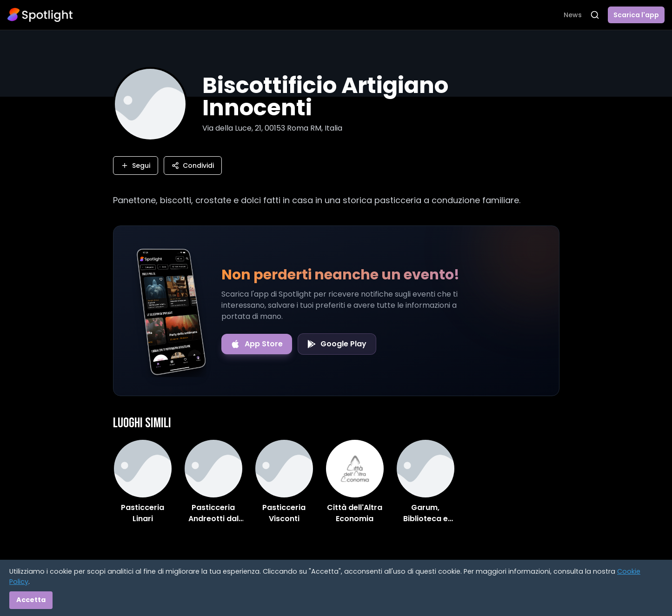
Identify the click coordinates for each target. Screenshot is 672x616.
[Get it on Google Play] (337, 344)
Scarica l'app (636, 15)
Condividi (193, 166)
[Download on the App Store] (257, 344)
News (573, 15)
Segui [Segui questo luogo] (136, 166)
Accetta (31, 600)
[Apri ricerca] (595, 15)
